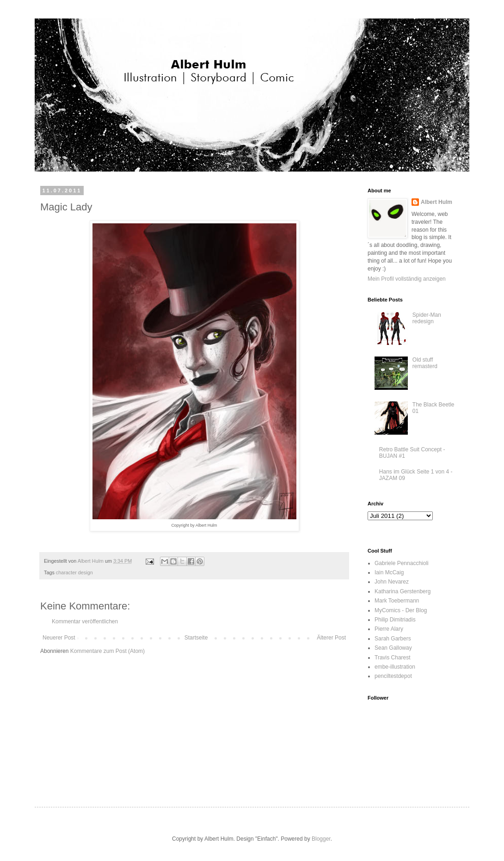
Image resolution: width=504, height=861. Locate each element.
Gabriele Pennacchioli (402, 563)
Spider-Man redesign (427, 318)
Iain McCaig (389, 572)
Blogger (321, 839)
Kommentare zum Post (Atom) (108, 651)
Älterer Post (331, 638)
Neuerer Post (59, 638)
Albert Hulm (436, 202)
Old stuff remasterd (425, 363)
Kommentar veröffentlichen (85, 621)
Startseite (196, 638)
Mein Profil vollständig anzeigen (407, 279)
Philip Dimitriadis (395, 620)
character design (74, 572)
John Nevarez (392, 582)
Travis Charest (393, 658)
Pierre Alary (389, 629)
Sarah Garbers (393, 639)
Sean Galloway (393, 648)
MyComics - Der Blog (401, 610)
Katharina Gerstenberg (403, 591)
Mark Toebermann (397, 601)
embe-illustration (395, 667)
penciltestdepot (393, 676)
